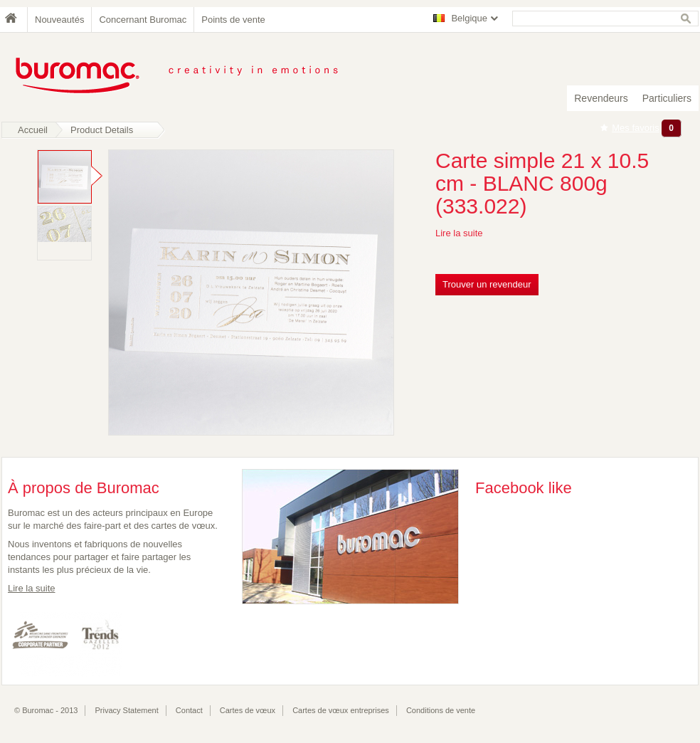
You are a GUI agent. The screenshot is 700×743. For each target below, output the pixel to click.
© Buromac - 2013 (46, 710)
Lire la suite (459, 233)
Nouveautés (59, 20)
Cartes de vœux (248, 710)
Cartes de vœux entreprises (341, 710)
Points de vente (233, 20)
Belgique (469, 18)
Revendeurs (601, 98)
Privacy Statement (127, 710)
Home (14, 20)
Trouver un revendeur (487, 284)
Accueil (33, 130)
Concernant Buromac (143, 20)
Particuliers (667, 98)
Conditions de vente (441, 710)
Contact (189, 710)
